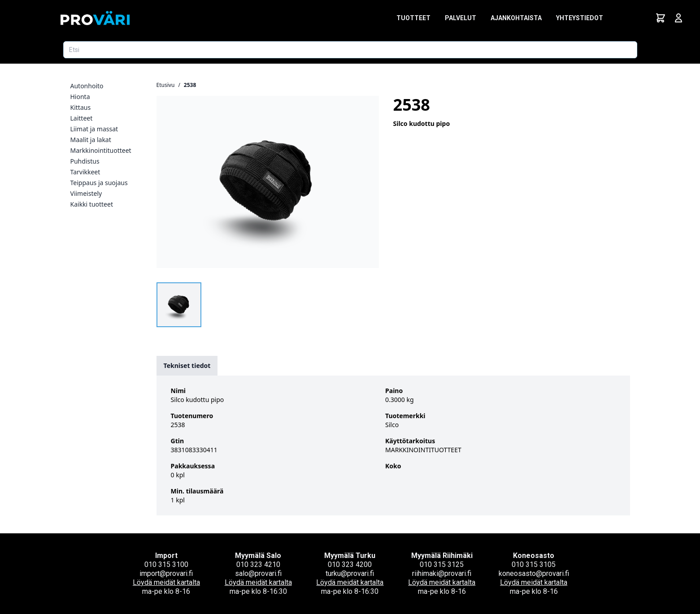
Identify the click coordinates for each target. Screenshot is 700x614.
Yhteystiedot (580, 18)
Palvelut (461, 18)
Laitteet (82, 118)
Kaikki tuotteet (92, 204)
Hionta (80, 97)
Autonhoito (87, 86)
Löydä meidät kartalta (166, 582)
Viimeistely (86, 193)
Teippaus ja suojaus (99, 183)
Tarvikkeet (85, 172)
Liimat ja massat (94, 129)
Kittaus (81, 107)
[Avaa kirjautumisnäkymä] (678, 18)
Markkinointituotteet (101, 150)
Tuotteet (413, 18)
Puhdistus (85, 161)
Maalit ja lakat (91, 140)
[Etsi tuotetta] (350, 50)
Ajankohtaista (516, 18)
